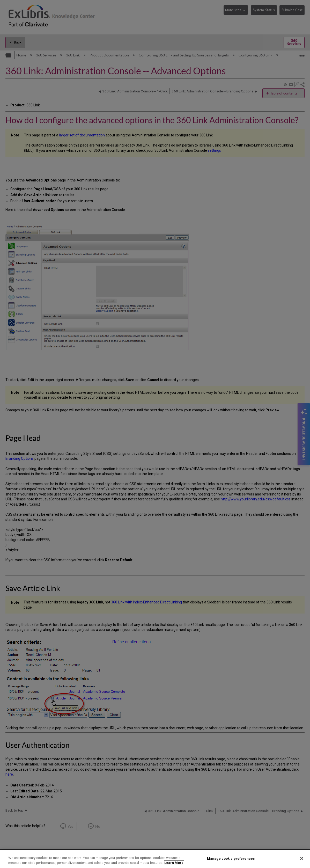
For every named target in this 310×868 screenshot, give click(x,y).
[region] (155, 859)
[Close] (302, 858)
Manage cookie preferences (231, 859)
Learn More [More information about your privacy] (174, 863)
